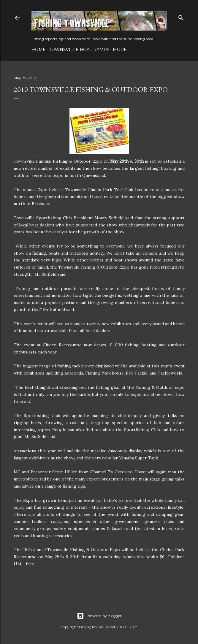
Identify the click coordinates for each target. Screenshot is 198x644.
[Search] (181, 16)
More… (121, 50)
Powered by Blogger (99, 616)
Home (39, 50)
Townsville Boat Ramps (79, 50)
